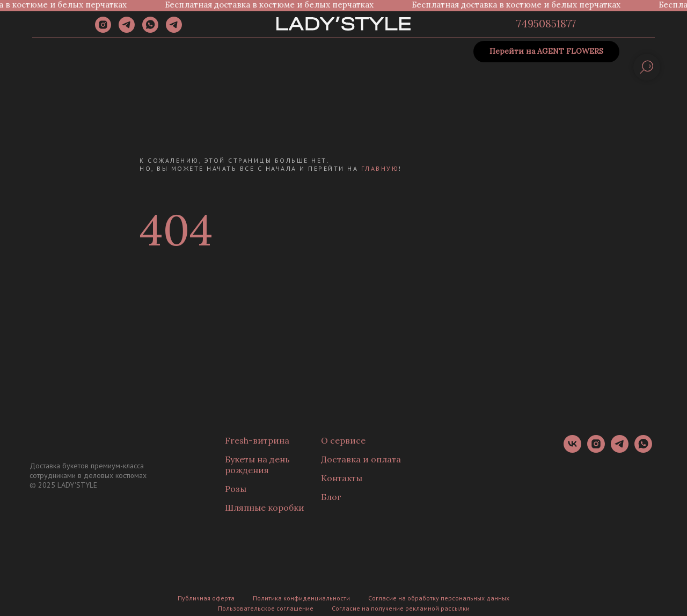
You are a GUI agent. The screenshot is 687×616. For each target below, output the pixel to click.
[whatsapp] (150, 30)
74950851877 (546, 23)
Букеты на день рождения (257, 465)
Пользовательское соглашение (266, 608)
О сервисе (343, 440)
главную (380, 168)
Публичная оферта (206, 598)
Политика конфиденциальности (301, 598)
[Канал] (174, 30)
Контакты (342, 478)
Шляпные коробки (265, 508)
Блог (331, 497)
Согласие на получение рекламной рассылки (401, 608)
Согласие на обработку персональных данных (439, 598)
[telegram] (127, 30)
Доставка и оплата (361, 459)
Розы (236, 489)
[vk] (572, 450)
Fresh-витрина (257, 440)
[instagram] (103, 30)
